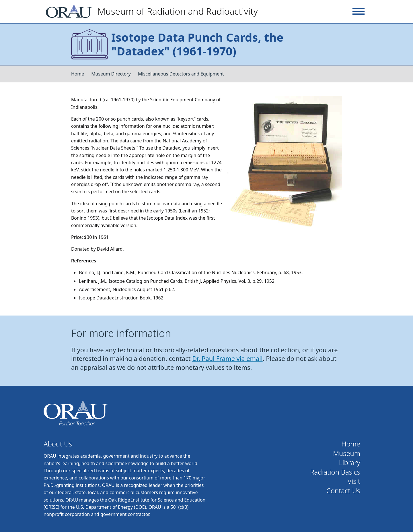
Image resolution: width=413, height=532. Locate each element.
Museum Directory (111, 74)
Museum (347, 453)
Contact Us (343, 491)
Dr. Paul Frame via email (227, 358)
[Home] (154, 11)
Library (350, 463)
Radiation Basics (335, 472)
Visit (354, 481)
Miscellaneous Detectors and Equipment (181, 74)
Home (78, 74)
